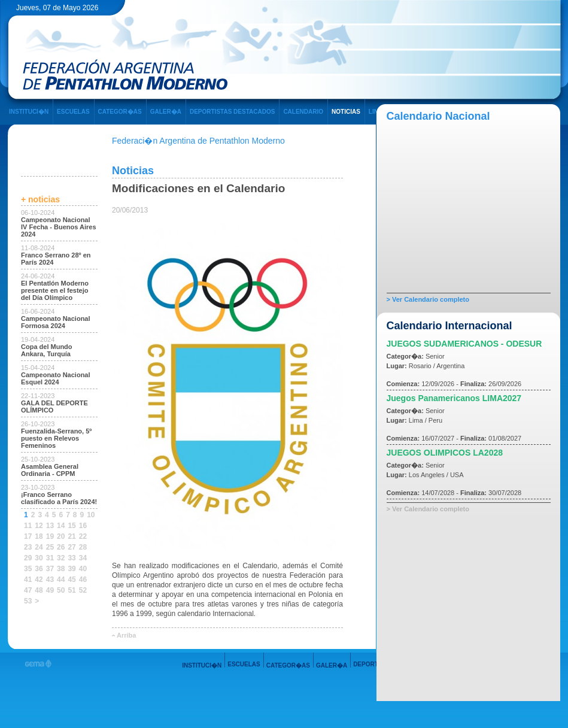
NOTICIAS (346, 112)
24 (39, 547)
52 (83, 590)
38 (61, 569)
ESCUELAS (73, 112)
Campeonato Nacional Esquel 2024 (56, 378)
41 (28, 580)
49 (50, 590)
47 (28, 590)
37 (50, 569)
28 (83, 547)
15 (72, 526)
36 (39, 569)
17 (28, 536)
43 (50, 580)
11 (28, 526)
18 (39, 536)
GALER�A (166, 112)
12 (39, 526)
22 (83, 536)
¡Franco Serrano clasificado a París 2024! (59, 498)
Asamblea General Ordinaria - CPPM (50, 470)
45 (72, 580)
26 (61, 547)
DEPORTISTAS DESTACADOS (232, 112)
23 (28, 547)
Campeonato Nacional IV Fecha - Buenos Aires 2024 (59, 227)
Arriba (126, 635)
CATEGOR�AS (120, 112)
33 (72, 558)
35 (28, 569)
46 (83, 580)
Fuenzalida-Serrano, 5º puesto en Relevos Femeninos (56, 438)
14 (61, 526)
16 (83, 526)
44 (61, 580)
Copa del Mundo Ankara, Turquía (47, 350)
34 (83, 558)
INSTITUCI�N (29, 112)
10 (91, 515)
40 (83, 569)
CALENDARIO (303, 112)
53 (28, 601)
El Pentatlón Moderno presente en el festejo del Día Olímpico (55, 290)
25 (50, 547)
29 (28, 558)
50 (61, 590)
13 (50, 526)
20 (61, 536)
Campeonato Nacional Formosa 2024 (56, 322)
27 (72, 547)
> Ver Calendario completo (428, 299)
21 (72, 536)
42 (39, 580)
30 (39, 558)
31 (50, 558)
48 (39, 590)
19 (50, 536)
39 (72, 569)
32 (61, 558)
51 (72, 590)
